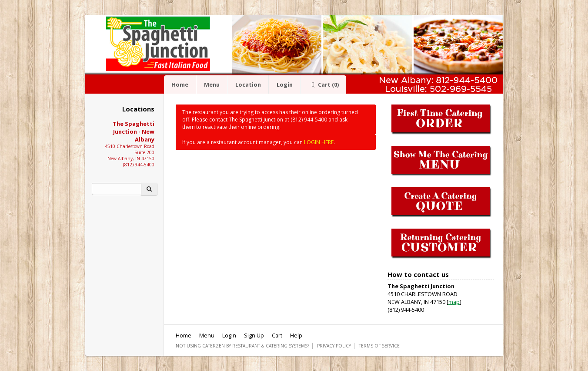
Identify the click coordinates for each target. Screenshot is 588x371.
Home (180, 84)
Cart (324, 84)
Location (248, 84)
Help (296, 335)
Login (285, 84)
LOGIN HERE (319, 142)
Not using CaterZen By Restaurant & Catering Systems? (242, 346)
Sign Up (254, 335)
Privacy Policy (334, 346)
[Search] (117, 189)
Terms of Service (379, 346)
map (454, 302)
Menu (212, 84)
